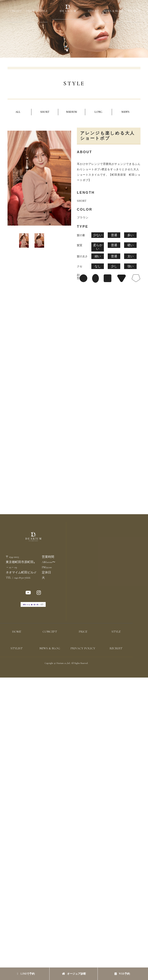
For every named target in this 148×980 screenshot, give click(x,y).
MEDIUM (72, 112)
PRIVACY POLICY (83, 648)
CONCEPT (15, 11)
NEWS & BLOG (113, 11)
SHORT (45, 112)
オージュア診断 (74, 974)
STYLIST (93, 11)
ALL (18, 112)
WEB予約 (122, 974)
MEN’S (125, 112)
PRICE (30, 11)
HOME (17, 632)
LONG (98, 112)
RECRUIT (134, 11)
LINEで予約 (26, 974)
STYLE (43, 11)
